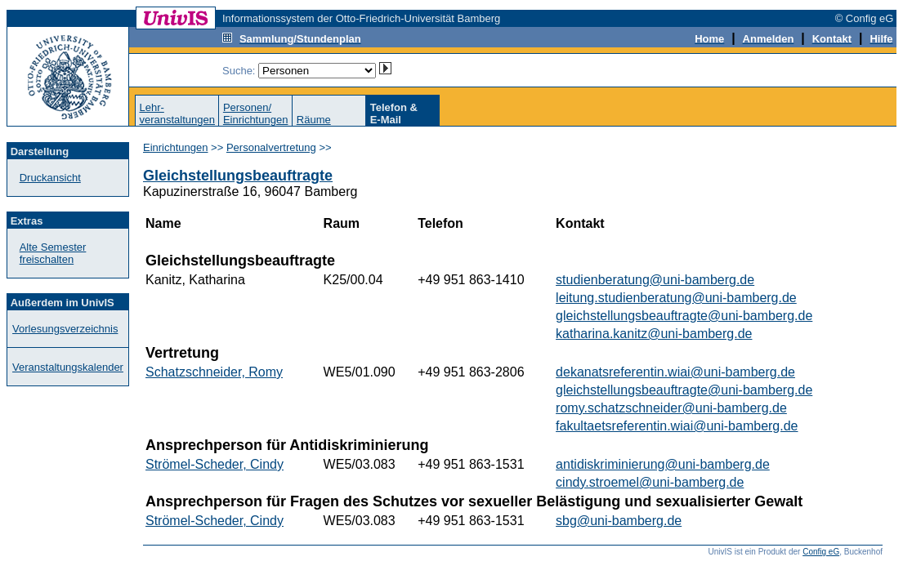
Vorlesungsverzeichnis (65, 329)
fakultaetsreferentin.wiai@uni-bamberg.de (677, 426)
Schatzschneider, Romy (214, 372)
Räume (314, 120)
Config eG (821, 552)
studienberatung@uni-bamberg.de (655, 280)
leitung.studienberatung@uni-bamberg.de (676, 298)
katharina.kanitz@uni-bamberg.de (654, 334)
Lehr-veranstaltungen (177, 114)
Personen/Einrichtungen (256, 114)
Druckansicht (50, 178)
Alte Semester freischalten (53, 253)
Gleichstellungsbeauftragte (238, 176)
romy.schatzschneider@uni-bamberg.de (671, 408)
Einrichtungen (176, 147)
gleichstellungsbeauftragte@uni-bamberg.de (684, 316)
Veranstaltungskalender (68, 367)
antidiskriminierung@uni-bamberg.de (663, 464)
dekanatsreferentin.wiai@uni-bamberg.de (675, 372)
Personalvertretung (271, 147)
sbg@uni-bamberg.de (619, 521)
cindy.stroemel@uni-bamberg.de (650, 482)
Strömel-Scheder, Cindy (215, 464)
